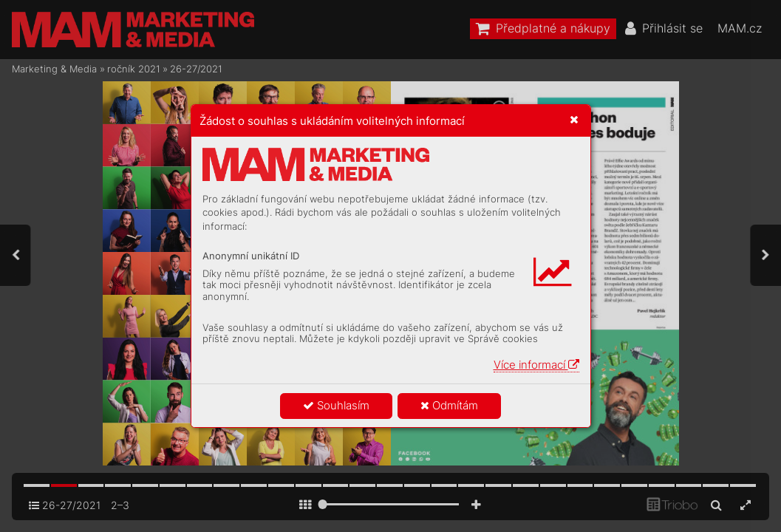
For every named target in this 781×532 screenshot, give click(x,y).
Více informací (536, 365)
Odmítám (449, 405)
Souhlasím (336, 405)
